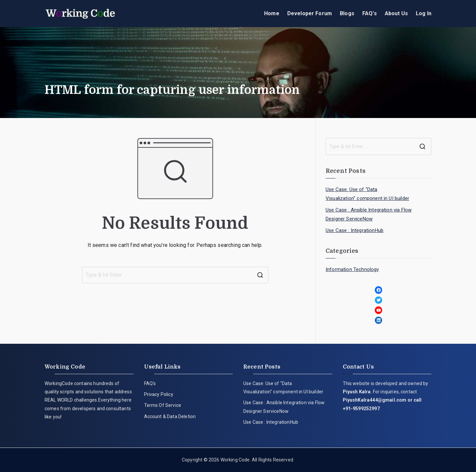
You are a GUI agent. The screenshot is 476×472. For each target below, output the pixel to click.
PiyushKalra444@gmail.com (375, 400)
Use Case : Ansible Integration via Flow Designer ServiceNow (369, 214)
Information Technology (352, 269)
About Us (396, 13)
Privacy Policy (159, 394)
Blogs (347, 13)
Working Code (235, 460)
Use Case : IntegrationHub (355, 230)
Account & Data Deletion (170, 416)
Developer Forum (310, 13)
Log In (424, 13)
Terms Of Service (163, 405)
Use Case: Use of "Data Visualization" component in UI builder (367, 194)
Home (272, 13)
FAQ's (370, 13)
